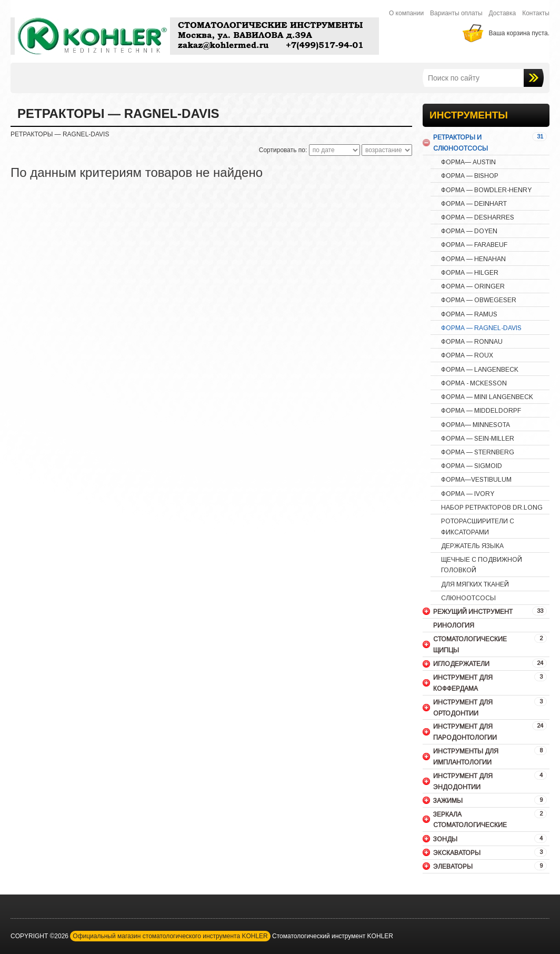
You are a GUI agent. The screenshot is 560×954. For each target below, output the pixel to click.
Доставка (503, 13)
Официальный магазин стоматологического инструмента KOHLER (170, 936)
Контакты (536, 13)
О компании (406, 13)
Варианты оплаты (456, 13)
